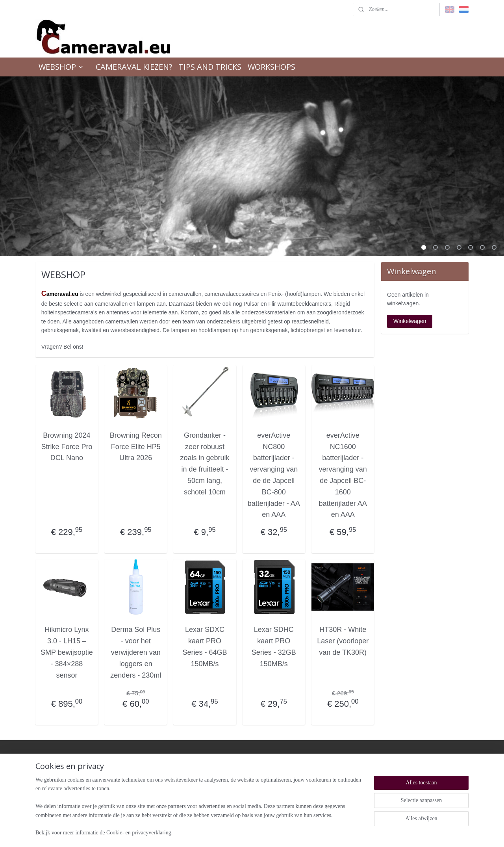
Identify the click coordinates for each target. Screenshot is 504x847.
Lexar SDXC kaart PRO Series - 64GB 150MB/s (205, 646)
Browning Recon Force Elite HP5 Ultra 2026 (136, 447)
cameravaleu (58, 758)
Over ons (316, 771)
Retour (227, 771)
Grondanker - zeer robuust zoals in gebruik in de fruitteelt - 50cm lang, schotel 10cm (205, 464)
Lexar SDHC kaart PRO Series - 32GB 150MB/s (274, 646)
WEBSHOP (61, 67)
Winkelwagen (410, 321)
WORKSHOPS (271, 67)
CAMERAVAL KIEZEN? (134, 67)
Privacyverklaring (238, 801)
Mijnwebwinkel (329, 832)
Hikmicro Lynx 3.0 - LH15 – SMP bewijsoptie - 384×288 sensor (67, 652)
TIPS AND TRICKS (210, 67)
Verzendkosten (236, 793)
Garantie (229, 778)
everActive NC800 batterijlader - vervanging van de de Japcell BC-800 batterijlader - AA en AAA (274, 475)
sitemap (228, 832)
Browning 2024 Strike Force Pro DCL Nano (67, 447)
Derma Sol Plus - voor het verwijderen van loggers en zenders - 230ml (136, 652)
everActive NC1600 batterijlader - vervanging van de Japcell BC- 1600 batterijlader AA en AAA (343, 475)
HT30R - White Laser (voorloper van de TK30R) (343, 641)
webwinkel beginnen (268, 832)
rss (242, 832)
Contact (315, 778)
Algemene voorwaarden (245, 786)
